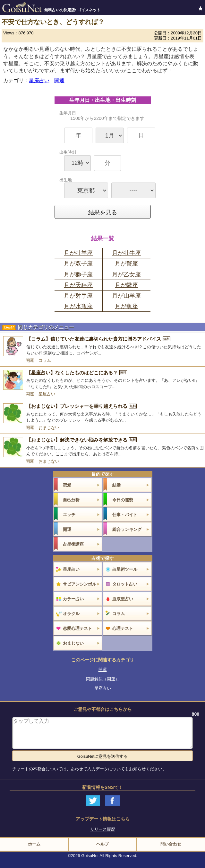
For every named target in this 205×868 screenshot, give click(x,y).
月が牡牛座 (126, 253)
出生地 (107, 188)
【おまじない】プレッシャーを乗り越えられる (81, 406)
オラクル (71, 614)
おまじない (49, 428)
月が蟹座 (126, 264)
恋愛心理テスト (77, 628)
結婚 (116, 485)
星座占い (39, 81)
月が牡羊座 (78, 253)
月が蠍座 (126, 285)
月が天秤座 (78, 285)
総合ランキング (127, 529)
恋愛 (67, 485)
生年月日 (107, 127)
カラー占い (73, 599)
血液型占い (123, 599)
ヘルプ (103, 844)
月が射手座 (78, 296)
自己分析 (71, 500)
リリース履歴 (103, 829)
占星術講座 (73, 544)
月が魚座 (126, 306)
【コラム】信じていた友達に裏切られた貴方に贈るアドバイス (98, 339)
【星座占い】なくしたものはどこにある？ (77, 373)
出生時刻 (107, 160)
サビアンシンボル (80, 584)
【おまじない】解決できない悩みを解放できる (81, 440)
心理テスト (123, 628)
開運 (59, 81)
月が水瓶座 (78, 306)
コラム (45, 360)
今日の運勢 (123, 500)
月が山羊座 (126, 296)
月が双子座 (78, 264)
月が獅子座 (78, 274)
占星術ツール (125, 569)
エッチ (69, 515)
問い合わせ (171, 844)
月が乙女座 (126, 274)
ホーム (34, 844)
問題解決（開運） (103, 679)
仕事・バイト (125, 515)
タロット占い (125, 584)
